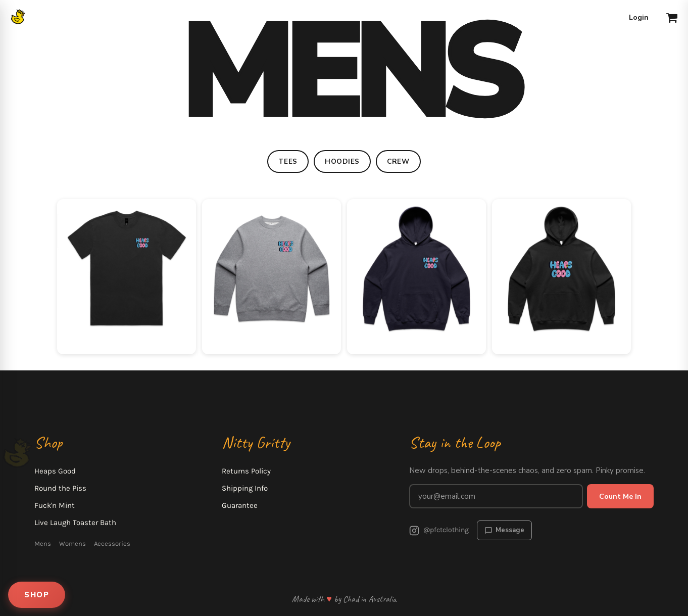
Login (639, 17)
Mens (43, 543)
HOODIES (342, 161)
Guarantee (240, 505)
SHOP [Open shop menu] (37, 595)
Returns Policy (246, 471)
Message (504, 530)
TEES (288, 161)
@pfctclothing (439, 531)
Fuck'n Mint (55, 505)
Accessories (112, 543)
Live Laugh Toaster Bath (75, 523)
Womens (72, 543)
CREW (398, 161)
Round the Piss (60, 488)
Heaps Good (55, 471)
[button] (672, 18)
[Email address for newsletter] (496, 496)
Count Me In (620, 496)
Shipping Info (245, 488)
